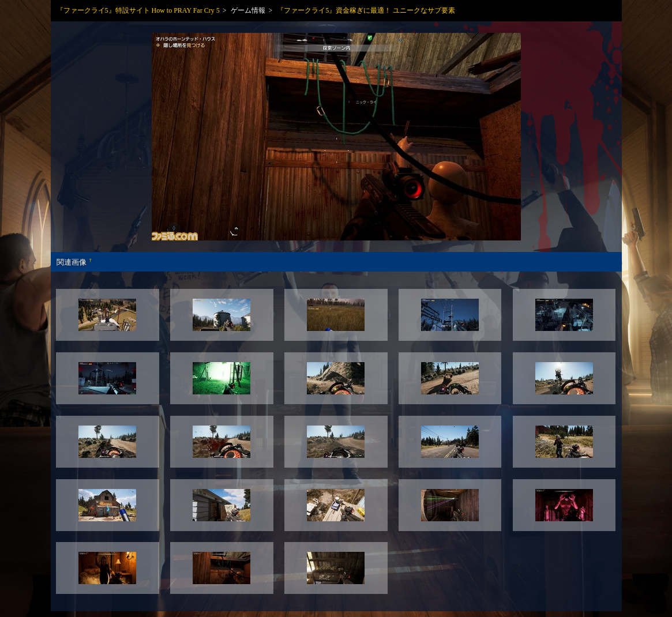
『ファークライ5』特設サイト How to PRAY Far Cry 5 (138, 10)
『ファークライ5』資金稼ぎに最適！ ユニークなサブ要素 (366, 10)
